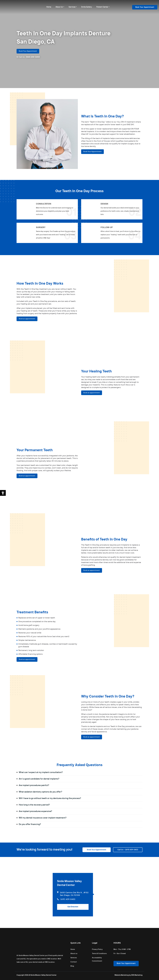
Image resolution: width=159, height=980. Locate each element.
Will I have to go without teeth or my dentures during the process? (80, 798)
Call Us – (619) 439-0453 (128, 850)
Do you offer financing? (80, 824)
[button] (3, 493)
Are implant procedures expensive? (80, 811)
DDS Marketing (137, 975)
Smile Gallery (87, 7)
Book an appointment (27, 319)
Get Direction (73, 907)
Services (72, 7)
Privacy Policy (97, 949)
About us (74, 954)
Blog (72, 966)
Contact (74, 962)
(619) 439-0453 (33, 57)
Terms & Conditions (99, 954)
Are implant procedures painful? (80, 785)
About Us (59, 7)
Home (49, 7)
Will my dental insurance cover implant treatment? (80, 818)
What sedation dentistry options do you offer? (80, 792)
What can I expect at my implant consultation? (80, 772)
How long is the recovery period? (80, 805)
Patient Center (102, 7)
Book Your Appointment (145, 7)
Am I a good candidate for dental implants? (80, 779)
